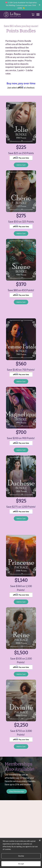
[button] (33, 14)
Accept (21, 864)
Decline (21, 856)
